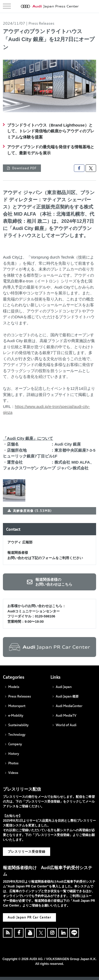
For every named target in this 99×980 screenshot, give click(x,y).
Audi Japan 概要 (67, 696)
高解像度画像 (32, 511)
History (14, 754)
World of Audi (66, 725)
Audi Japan (64, 687)
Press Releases (20, 696)
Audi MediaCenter (69, 706)
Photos (13, 763)
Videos (13, 773)
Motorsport (17, 706)
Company (15, 744)
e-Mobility (16, 715)
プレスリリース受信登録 (27, 851)
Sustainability (18, 725)
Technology (17, 735)
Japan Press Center (56, 6)
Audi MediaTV (66, 715)
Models (14, 687)
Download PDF (24, 168)
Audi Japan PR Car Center (29, 917)
